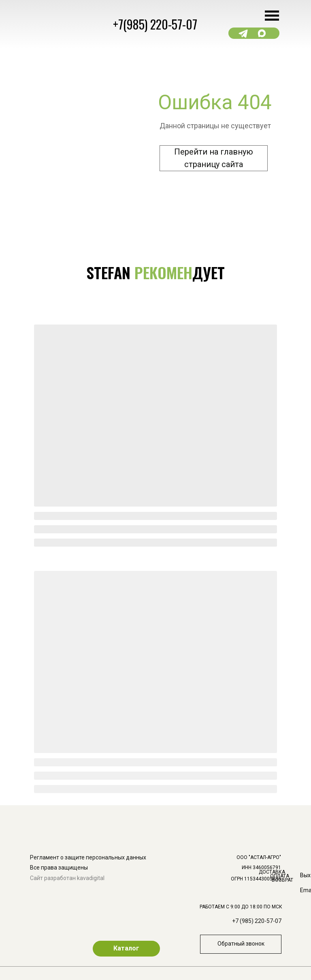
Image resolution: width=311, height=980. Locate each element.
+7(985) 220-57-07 (155, 24)
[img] (290, 776)
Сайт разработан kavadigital (67, 878)
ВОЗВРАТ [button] (282, 880)
